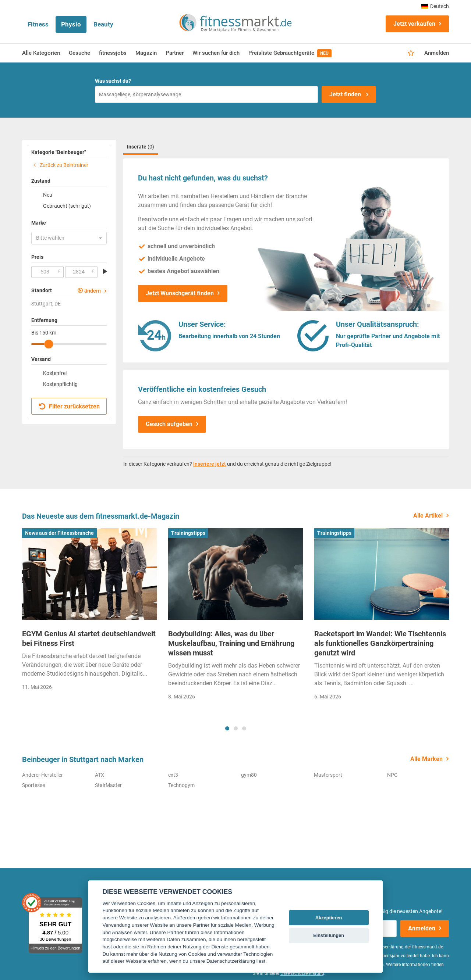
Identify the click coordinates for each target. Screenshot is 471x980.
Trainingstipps (188, 533)
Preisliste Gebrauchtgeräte (290, 53)
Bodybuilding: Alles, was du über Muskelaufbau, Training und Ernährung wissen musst (231, 643)
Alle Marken (426, 759)
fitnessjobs (113, 53)
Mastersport (328, 775)
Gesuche (79, 53)
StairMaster (108, 785)
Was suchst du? (113, 81)
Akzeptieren (329, 918)
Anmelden (437, 53)
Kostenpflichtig (60, 384)
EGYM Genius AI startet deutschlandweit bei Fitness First (89, 639)
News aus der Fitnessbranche (59, 533)
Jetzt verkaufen (414, 24)
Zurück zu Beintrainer (60, 165)
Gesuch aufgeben (169, 424)
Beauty (103, 24)
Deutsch (435, 6)
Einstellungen (329, 935)
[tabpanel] (90, 612)
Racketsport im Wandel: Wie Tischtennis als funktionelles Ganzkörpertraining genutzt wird (380, 643)
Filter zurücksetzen (69, 406)
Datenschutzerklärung (302, 973)
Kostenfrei (55, 373)
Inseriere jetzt (210, 464)
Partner (175, 53)
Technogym (181, 785)
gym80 (249, 775)
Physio (71, 24)
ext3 (173, 775)
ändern (93, 291)
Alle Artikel (428, 516)
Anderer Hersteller (43, 775)
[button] (69, 238)
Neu (48, 195)
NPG (392, 775)
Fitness (38, 24)
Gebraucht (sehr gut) (67, 206)
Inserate (141, 147)
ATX (100, 775)
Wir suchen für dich (216, 53)
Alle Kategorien (41, 53)
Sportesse (33, 785)
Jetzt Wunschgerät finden (180, 293)
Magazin (146, 53)
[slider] (49, 344)
